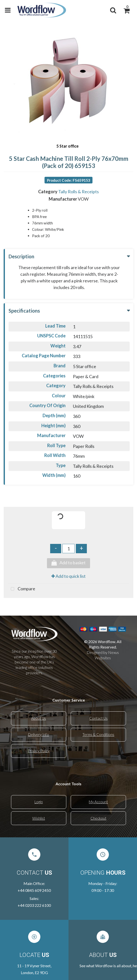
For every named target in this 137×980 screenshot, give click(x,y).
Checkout (98, 818)
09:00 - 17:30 (103, 890)
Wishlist (39, 818)
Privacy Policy (39, 751)
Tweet (68, 605)
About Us (39, 718)
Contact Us (98, 718)
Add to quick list (68, 576)
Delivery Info (39, 734)
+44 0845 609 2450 (34, 890)
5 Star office (68, 146)
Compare (22, 589)
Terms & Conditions (98, 734)
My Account (98, 802)
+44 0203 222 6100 (34, 905)
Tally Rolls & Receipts (79, 192)
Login (39, 802)
